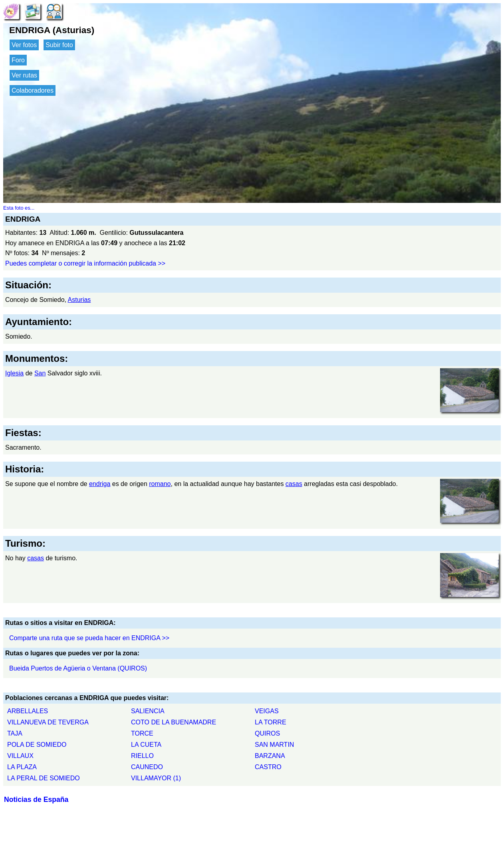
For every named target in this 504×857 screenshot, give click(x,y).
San (40, 373)
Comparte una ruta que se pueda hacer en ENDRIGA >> (89, 638)
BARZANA (270, 756)
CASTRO (268, 767)
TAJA (15, 733)
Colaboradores (33, 90)
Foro (18, 60)
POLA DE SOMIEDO (37, 745)
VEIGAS (267, 711)
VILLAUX (20, 756)
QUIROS (267, 733)
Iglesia (14, 373)
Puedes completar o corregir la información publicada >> (85, 263)
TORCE (142, 733)
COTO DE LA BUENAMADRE (174, 722)
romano (160, 484)
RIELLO (142, 756)
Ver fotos (24, 45)
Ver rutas (24, 75)
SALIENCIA (148, 711)
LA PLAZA (22, 767)
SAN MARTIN (274, 745)
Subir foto (59, 45)
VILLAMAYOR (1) (156, 778)
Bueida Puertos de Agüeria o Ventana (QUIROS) (78, 668)
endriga (100, 484)
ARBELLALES (28, 711)
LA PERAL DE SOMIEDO (44, 778)
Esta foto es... (19, 208)
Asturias (79, 300)
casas (294, 484)
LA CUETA (146, 745)
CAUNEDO (147, 767)
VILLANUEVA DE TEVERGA (48, 722)
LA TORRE (271, 722)
